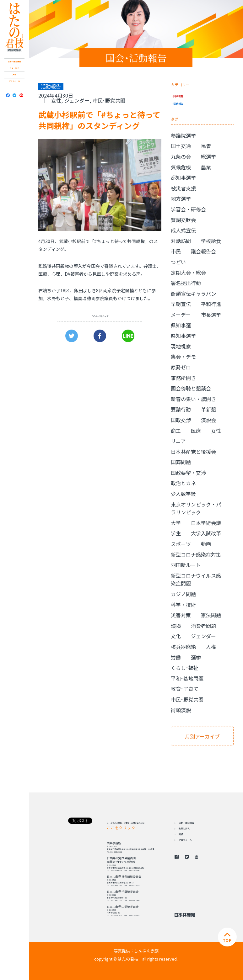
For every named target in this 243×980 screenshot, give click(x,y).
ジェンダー (77, 100)
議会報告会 (203, 251)
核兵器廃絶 (183, 647)
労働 (176, 657)
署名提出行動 (186, 283)
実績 (14, 75)
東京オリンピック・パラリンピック (196, 508)
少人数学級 (183, 494)
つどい (178, 262)
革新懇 (208, 409)
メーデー (181, 315)
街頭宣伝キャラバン (194, 294)
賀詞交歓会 (183, 220)
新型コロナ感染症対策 (196, 554)
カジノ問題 (183, 594)
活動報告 (178, 103)
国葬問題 (181, 462)
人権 (211, 647)
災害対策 (181, 615)
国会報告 (178, 96)
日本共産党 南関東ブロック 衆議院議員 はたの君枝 (14, 27)
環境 (176, 626)
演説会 (208, 420)
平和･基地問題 (187, 678)
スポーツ (181, 544)
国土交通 (181, 146)
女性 (56, 100)
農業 (206, 167)
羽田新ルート (186, 565)
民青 (206, 146)
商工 (176, 431)
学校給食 (211, 241)
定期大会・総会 (188, 273)
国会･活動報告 (136, 58)
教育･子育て (185, 689)
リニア (178, 441)
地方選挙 (181, 199)
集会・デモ (183, 357)
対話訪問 (181, 241)
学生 (176, 533)
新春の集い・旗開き (193, 399)
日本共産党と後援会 (193, 452)
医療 (196, 431)
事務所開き (183, 378)
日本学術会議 (206, 523)
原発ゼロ (181, 367)
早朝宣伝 (181, 304)
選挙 (196, 657)
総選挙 (208, 156)
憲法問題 (211, 615)
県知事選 (181, 325)
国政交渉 (181, 420)
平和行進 (211, 304)
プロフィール (14, 81)
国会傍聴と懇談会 (191, 388)
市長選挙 (211, 315)
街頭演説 (181, 710)
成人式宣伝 (183, 230)
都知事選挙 (183, 177)
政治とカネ (183, 483)
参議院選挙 (183, 135)
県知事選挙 (183, 336)
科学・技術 (183, 605)
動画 (206, 544)
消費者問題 (203, 626)
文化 (176, 636)
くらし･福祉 (185, 668)
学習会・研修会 (188, 209)
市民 (176, 251)
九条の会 (181, 156)
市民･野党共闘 (109, 100)
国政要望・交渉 (188, 473)
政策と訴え (14, 68)
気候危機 (181, 167)
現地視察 (181, 346)
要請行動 (181, 409)
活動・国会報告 (14, 62)
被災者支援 (183, 188)
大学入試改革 (206, 533)
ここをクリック (121, 828)
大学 (176, 523)
